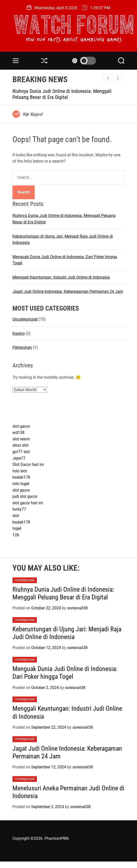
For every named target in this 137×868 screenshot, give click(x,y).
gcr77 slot (21, 452)
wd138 (18, 433)
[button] (118, 78)
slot (16, 516)
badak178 (21, 477)
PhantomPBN (57, 838)
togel (17, 528)
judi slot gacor (25, 496)
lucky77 (19, 509)
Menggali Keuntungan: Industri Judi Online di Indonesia (61, 277)
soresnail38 (77, 608)
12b (16, 535)
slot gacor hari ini (28, 503)
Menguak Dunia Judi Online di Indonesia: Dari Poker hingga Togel (65, 673)
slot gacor (21, 426)
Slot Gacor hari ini (28, 464)
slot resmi (21, 439)
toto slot (20, 471)
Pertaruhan (22, 347)
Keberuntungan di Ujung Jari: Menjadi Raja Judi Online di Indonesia (67, 633)
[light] (83, 61)
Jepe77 (19, 458)
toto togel (21, 484)
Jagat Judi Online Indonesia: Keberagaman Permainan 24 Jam (68, 291)
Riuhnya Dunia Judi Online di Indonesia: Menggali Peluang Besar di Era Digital (62, 94)
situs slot (20, 445)
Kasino (19, 333)
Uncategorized (25, 319)
